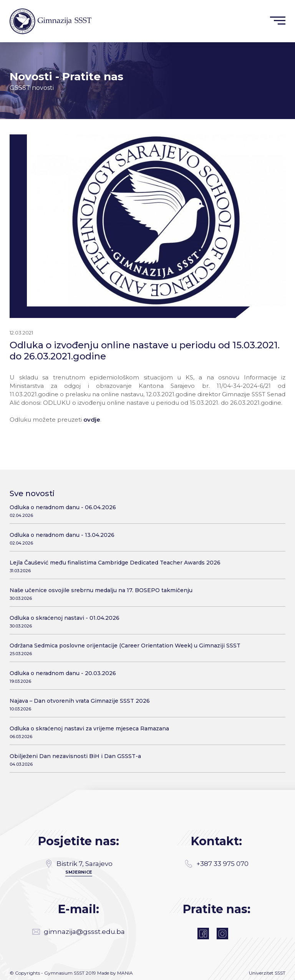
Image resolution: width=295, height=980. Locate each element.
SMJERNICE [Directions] (79, 872)
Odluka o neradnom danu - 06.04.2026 (145, 511)
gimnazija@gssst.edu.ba (79, 932)
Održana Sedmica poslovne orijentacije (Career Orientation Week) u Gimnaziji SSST (145, 649)
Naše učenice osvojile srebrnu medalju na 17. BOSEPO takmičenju (145, 594)
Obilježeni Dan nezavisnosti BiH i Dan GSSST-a (145, 760)
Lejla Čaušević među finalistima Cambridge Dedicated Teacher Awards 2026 (145, 566)
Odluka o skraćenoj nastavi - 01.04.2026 (145, 622)
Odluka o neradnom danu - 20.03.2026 (145, 677)
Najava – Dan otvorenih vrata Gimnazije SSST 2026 (145, 704)
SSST (280, 973)
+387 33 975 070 (217, 864)
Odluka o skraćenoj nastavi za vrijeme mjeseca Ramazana (145, 732)
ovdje (92, 420)
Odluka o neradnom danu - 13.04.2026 (145, 539)
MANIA (125, 973)
